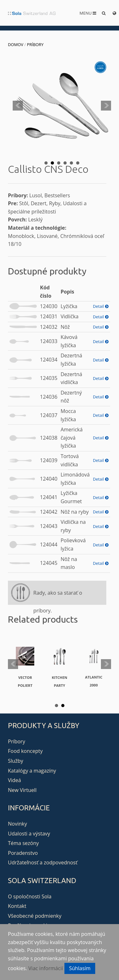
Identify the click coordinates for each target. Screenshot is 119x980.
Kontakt (17, 906)
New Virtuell (22, 790)
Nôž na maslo (69, 563)
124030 (49, 306)
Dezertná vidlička (71, 378)
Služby (16, 761)
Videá (14, 780)
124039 (49, 460)
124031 (49, 316)
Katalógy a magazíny (32, 771)
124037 (49, 415)
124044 (49, 544)
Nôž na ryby (75, 512)
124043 (49, 526)
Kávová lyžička (69, 341)
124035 (49, 378)
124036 (49, 397)
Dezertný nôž (71, 397)
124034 (49, 360)
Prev (18, 106)
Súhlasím (80, 968)
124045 (49, 563)
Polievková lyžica (73, 544)
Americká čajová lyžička (72, 438)
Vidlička (69, 316)
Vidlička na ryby (73, 526)
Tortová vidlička (70, 460)
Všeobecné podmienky (35, 916)
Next (106, 106)
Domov (16, 44)
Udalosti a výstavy (29, 834)
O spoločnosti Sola (30, 896)
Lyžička (69, 306)
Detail (101, 306)
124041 (49, 497)
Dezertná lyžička (71, 360)
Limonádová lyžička (75, 479)
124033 (49, 341)
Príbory (35, 44)
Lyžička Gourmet (71, 497)
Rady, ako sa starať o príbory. (58, 597)
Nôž (65, 327)
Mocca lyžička (68, 415)
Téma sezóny (23, 843)
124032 (49, 327)
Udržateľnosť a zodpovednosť (43, 862)
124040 (49, 479)
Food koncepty (25, 751)
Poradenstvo (23, 853)
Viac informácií (46, 968)
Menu (88, 13)
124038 (49, 438)
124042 (49, 512)
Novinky (17, 824)
